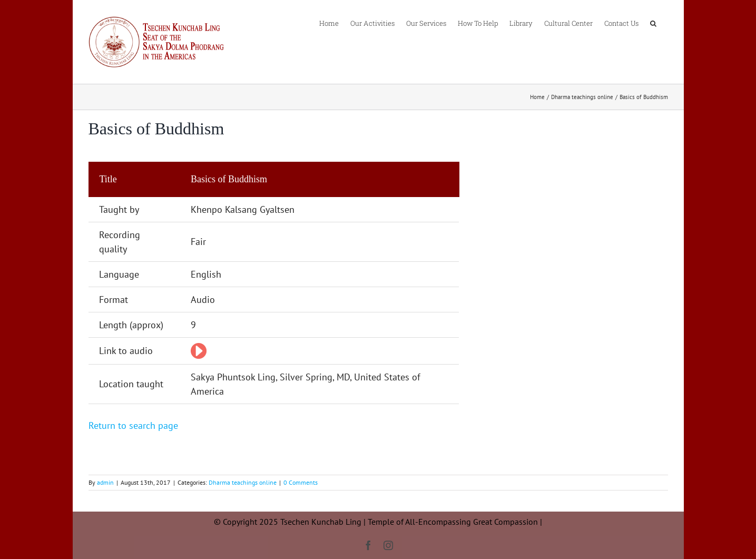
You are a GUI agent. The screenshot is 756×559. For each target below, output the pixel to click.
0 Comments (301, 482)
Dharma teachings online (243, 482)
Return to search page (133, 425)
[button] (653, 23)
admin (105, 482)
